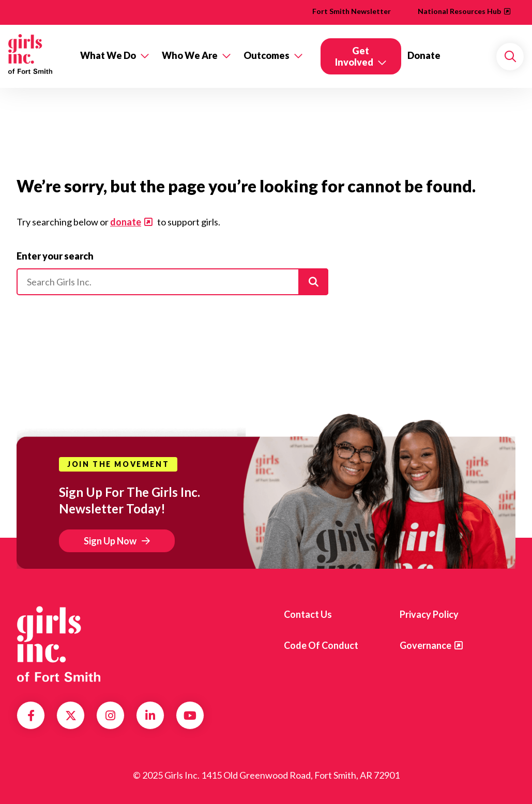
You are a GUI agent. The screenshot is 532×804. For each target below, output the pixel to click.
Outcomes (267, 55)
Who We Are (190, 55)
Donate (424, 55)
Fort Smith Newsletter (352, 11)
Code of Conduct (321, 645)
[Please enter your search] (172, 282)
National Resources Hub (459, 11)
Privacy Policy (429, 614)
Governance (425, 645)
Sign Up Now (110, 541)
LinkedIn (150, 716)
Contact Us (308, 614)
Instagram (110, 716)
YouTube (190, 716)
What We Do (108, 55)
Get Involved (354, 56)
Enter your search (55, 256)
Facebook (31, 716)
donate (126, 222)
